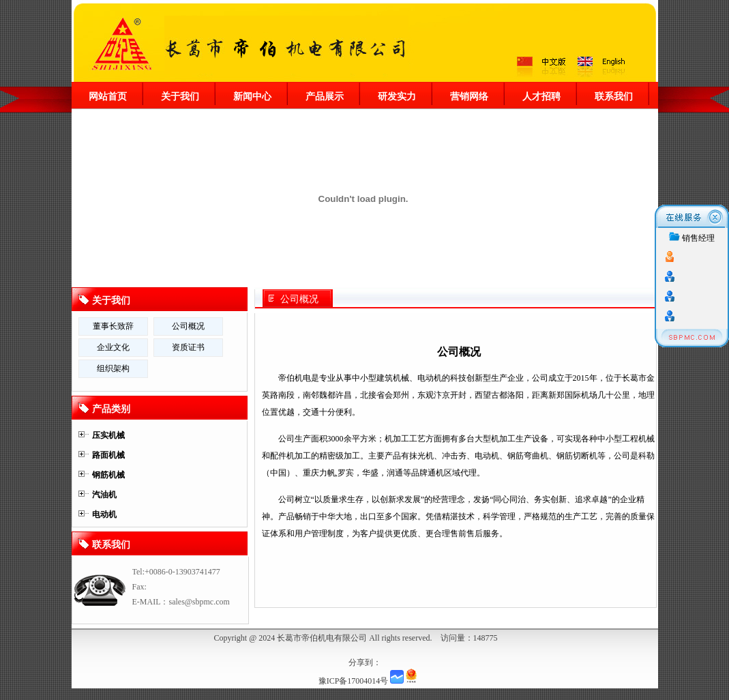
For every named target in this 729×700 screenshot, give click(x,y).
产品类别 (111, 409)
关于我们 (180, 96)
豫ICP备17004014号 (354, 681)
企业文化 (113, 347)
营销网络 (469, 96)
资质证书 (188, 347)
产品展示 (325, 96)
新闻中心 (252, 96)
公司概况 (299, 299)
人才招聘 (541, 96)
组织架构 (113, 368)
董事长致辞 (113, 326)
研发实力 (397, 96)
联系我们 (614, 96)
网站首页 (108, 96)
